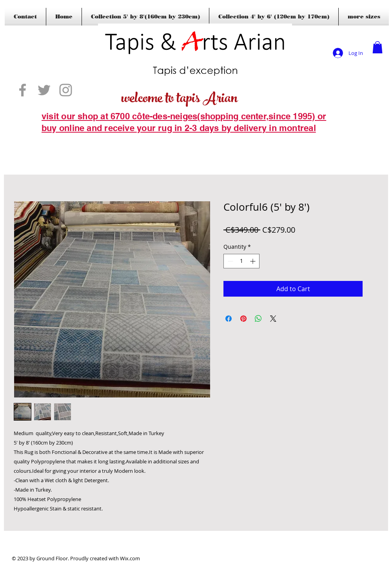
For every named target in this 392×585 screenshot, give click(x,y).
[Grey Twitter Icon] (44, 90)
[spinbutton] (241, 261)
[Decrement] (230, 261)
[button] (377, 47)
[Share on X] (273, 319)
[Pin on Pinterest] (243, 319)
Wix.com (130, 558)
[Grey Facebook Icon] (23, 90)
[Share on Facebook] (229, 319)
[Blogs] (53, 140)
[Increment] (253, 261)
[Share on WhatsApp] (258, 319)
